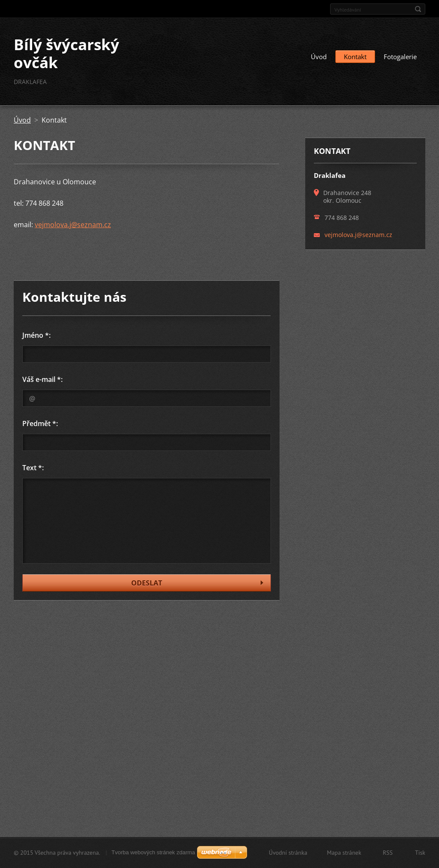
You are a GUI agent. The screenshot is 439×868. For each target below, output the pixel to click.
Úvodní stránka (288, 853)
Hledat (418, 9)
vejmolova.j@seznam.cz (73, 225)
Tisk (420, 853)
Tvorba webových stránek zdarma (153, 852)
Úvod (319, 57)
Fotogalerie (400, 57)
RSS (388, 853)
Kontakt (355, 57)
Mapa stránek (344, 853)
